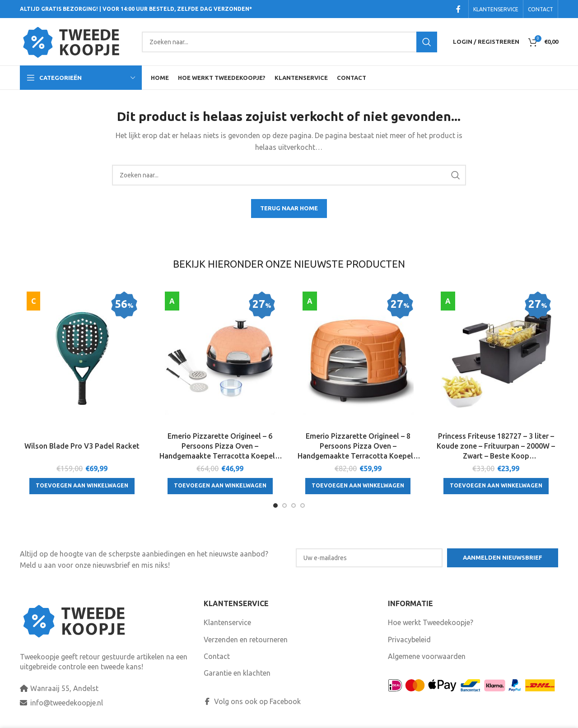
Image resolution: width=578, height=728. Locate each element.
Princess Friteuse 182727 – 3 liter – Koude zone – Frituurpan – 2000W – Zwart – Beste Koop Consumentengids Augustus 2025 (496, 447)
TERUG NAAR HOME (289, 208)
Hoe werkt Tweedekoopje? (431, 622)
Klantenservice (227, 622)
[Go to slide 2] (284, 505)
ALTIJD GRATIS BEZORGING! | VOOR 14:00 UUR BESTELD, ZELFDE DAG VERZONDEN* (136, 9)
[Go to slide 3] (294, 505)
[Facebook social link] (458, 9)
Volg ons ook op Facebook (252, 701)
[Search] (289, 42)
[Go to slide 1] (275, 505)
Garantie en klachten (237, 673)
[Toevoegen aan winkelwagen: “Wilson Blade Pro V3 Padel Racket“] (82, 486)
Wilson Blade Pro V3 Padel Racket (82, 446)
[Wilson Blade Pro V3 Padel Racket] (82, 359)
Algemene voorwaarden (427, 656)
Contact (217, 656)
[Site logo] (76, 41)
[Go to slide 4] (303, 505)
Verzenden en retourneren (246, 640)
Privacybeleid (409, 640)
